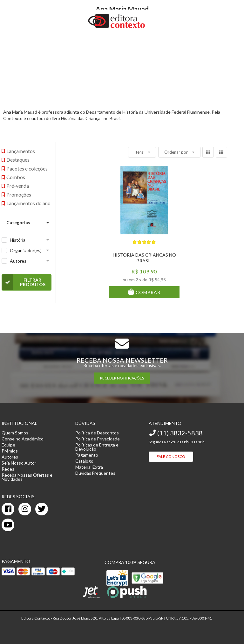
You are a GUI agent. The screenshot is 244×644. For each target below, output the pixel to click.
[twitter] (42, 509)
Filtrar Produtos (24, 282)
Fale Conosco (171, 456)
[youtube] (8, 525)
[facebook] (8, 509)
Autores (18, 261)
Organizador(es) (26, 250)
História (18, 240)
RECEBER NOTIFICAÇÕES (122, 378)
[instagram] (25, 509)
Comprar (147, 292)
